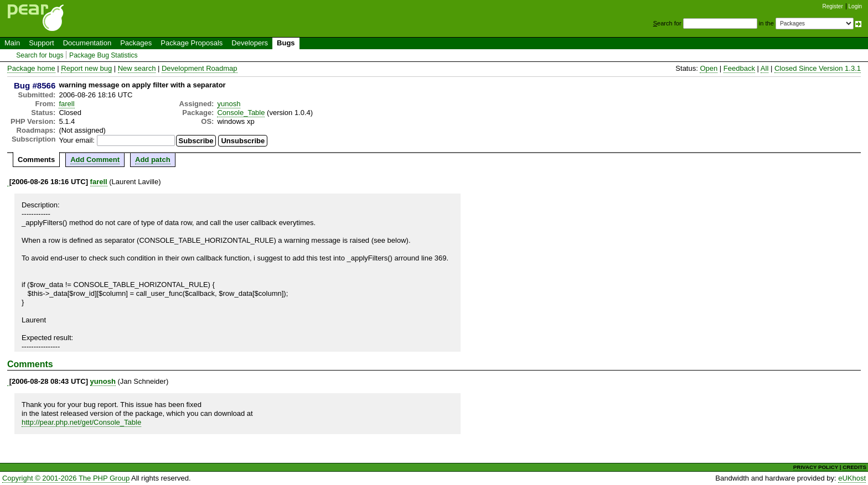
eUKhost (852, 478)
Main (12, 43)
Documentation (87, 43)
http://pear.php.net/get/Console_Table (81, 422)
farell (66, 104)
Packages (136, 43)
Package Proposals (192, 43)
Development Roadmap (200, 68)
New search (137, 68)
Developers (250, 43)
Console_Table (241, 113)
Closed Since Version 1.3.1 (818, 68)
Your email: (77, 140)
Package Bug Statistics (104, 55)
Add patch (153, 160)
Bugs (286, 43)
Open (709, 68)
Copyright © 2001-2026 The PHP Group (66, 478)
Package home (31, 68)
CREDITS (854, 467)
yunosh (229, 104)
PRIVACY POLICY (816, 467)
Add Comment (95, 160)
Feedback (739, 68)
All (764, 68)
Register (833, 6)
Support (42, 43)
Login (855, 6)
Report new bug (86, 68)
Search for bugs (40, 55)
